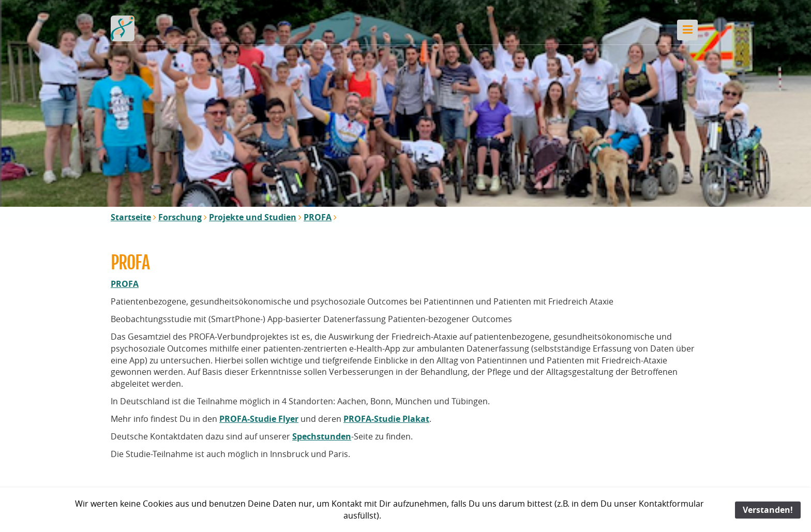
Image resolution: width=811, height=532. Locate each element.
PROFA (318, 217)
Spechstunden (322, 436)
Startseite (131, 217)
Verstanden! (768, 510)
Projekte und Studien (253, 217)
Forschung (180, 217)
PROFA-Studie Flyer (259, 419)
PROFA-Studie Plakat (386, 419)
